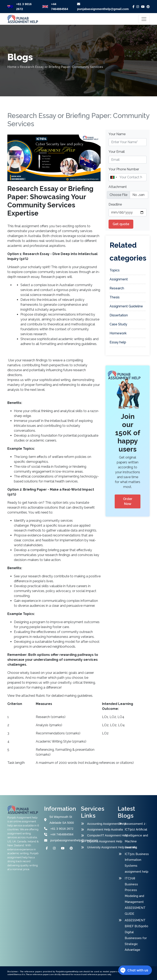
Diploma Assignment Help (103, 841)
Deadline (115, 204)
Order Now (128, 501)
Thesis (115, 297)
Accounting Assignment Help (103, 824)
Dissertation (119, 315)
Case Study (118, 324)
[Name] (128, 177)
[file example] (128, 195)
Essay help (118, 342)
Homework (118, 333)
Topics (115, 270)
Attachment (118, 187)
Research (117, 288)
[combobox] (113, 177)
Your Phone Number (124, 169)
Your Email (117, 152)
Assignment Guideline (126, 306)
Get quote (121, 224)
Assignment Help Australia (103, 829)
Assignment (119, 279)
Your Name (117, 134)
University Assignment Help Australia (103, 847)
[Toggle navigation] (144, 19)
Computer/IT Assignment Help (103, 835)
